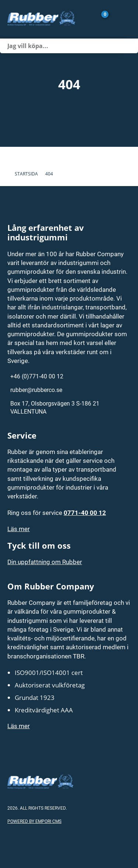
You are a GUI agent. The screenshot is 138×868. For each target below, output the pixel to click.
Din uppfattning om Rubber (45, 562)
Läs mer (19, 529)
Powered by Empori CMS (34, 821)
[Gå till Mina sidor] (116, 18)
